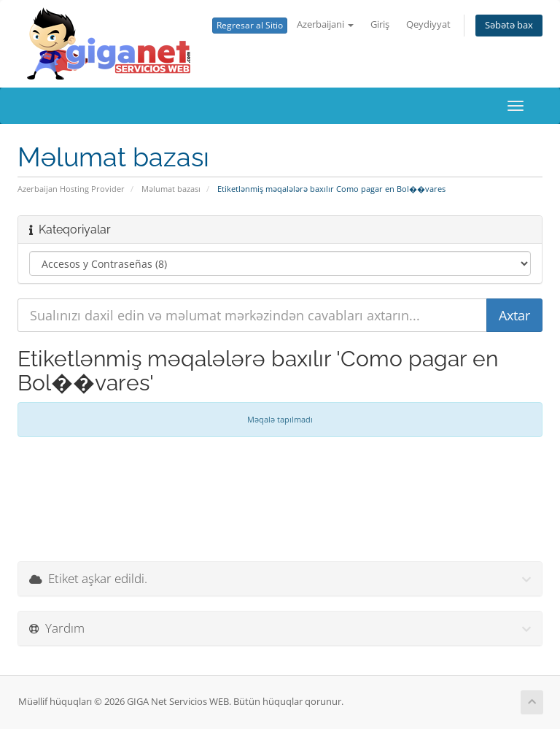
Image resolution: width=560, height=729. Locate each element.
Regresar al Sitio (250, 25)
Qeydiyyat (428, 24)
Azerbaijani (325, 24)
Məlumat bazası (171, 189)
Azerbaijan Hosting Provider (71, 189)
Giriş (380, 24)
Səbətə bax (509, 25)
